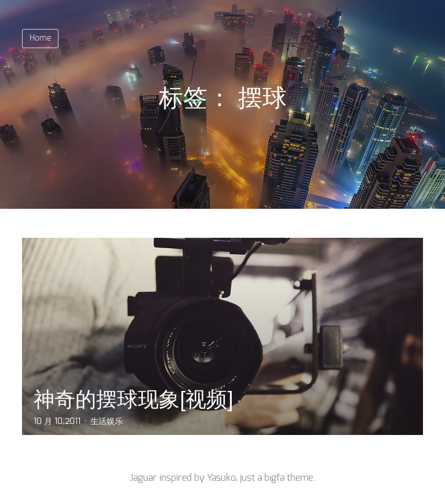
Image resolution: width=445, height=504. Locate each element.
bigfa (274, 478)
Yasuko (221, 478)
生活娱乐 (107, 422)
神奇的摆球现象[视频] (133, 399)
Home (40, 38)
